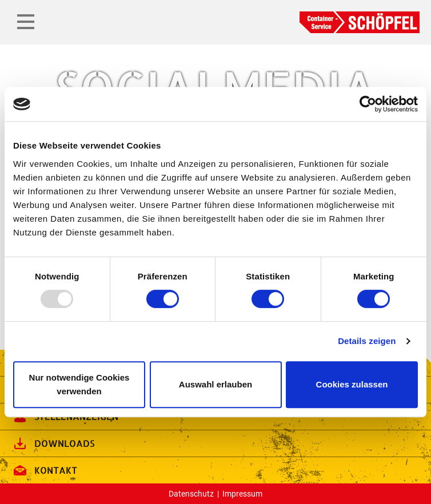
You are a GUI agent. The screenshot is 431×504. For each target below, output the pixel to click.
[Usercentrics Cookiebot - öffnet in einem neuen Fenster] (368, 104)
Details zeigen (367, 341)
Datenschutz (191, 494)
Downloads (53, 443)
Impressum (242, 494)
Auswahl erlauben (215, 384)
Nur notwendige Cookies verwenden (79, 384)
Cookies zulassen (352, 384)
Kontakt (44, 470)
